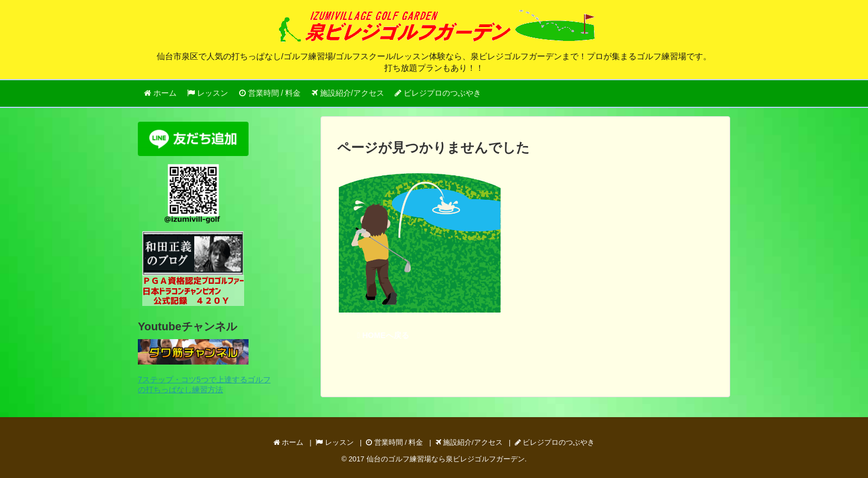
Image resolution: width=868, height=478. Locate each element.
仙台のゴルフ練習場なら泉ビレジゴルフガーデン (446, 459)
